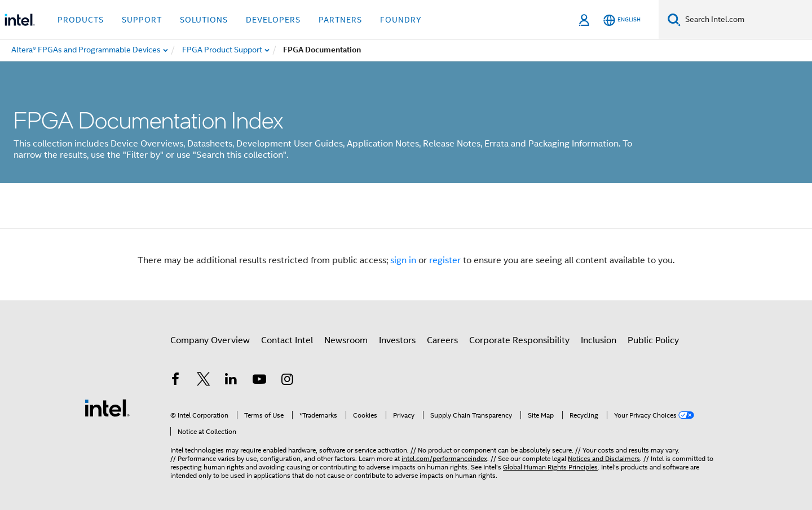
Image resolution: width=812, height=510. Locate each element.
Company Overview (210, 340)
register (445, 260)
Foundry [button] (401, 20)
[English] (622, 20)
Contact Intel (287, 340)
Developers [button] (273, 20)
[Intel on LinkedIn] (231, 381)
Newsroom (346, 340)
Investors (397, 340)
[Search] (674, 19)
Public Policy (653, 340)
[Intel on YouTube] (259, 381)
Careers (442, 340)
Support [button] (142, 20)
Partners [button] (340, 20)
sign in (403, 260)
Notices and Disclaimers (604, 458)
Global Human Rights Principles (550, 467)
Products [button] (81, 20)
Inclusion (599, 340)
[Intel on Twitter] (204, 381)
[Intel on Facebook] (175, 381)
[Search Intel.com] (746, 20)
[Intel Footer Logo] (107, 407)
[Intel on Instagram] (287, 381)
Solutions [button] (204, 20)
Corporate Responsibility (519, 340)
